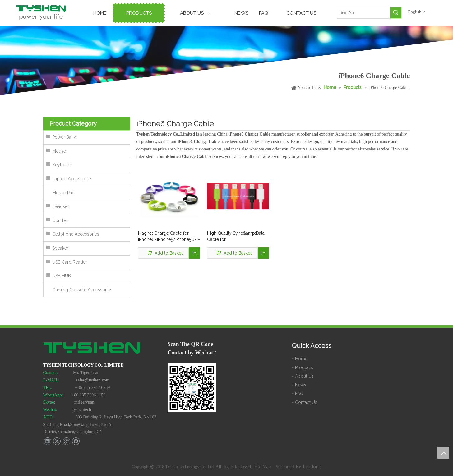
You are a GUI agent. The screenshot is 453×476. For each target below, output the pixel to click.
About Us (304, 376)
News (301, 385)
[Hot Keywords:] (396, 13)
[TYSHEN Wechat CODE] (192, 388)
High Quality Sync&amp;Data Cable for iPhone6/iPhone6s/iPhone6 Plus (236, 237)
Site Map (263, 467)
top (443, 453)
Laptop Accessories (72, 179)
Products (304, 367)
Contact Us (306, 402)
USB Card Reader (70, 262)
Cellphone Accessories (76, 234)
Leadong (312, 467)
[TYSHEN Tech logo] (92, 349)
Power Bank (64, 137)
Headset (60, 206)
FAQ (299, 394)
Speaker (60, 248)
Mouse (59, 151)
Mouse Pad (63, 193)
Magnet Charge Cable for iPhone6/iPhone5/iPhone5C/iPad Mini (169, 237)
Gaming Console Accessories (82, 290)
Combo (60, 220)
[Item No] (364, 13)
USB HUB (62, 276)
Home (301, 359)
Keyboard (62, 165)
